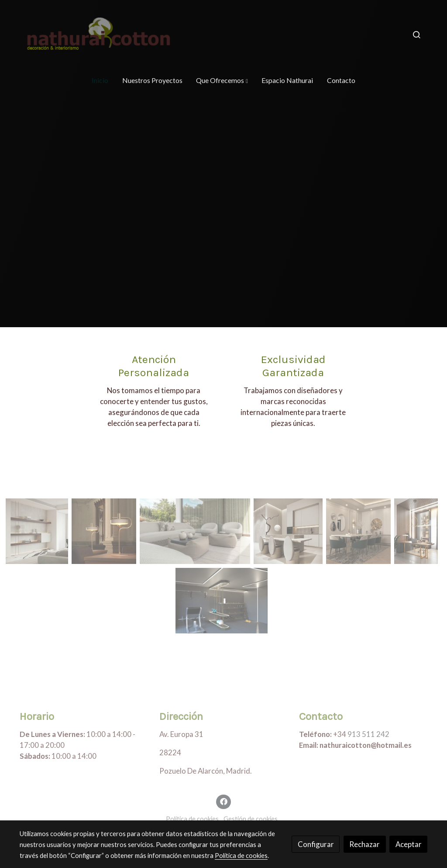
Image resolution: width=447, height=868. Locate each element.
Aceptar (409, 844)
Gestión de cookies (251, 819)
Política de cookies (192, 819)
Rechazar (364, 844)
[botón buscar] (416, 35)
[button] (222, 80)
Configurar (316, 844)
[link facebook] (223, 801)
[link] (100, 34)
